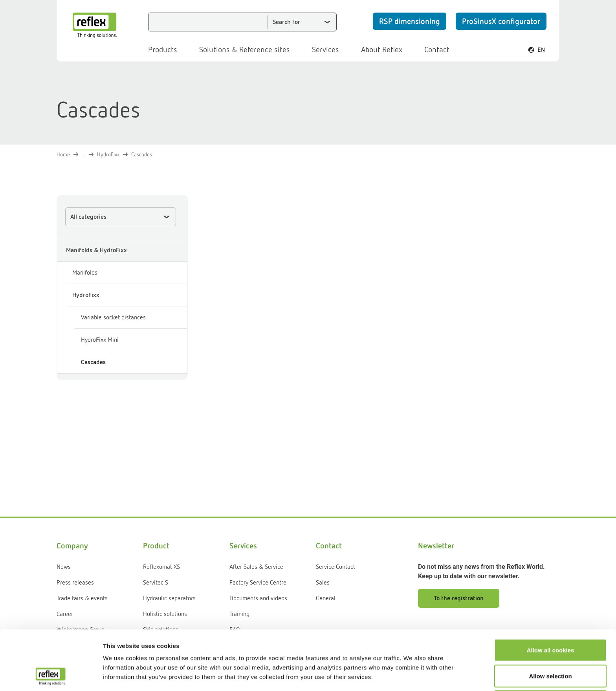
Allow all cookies (551, 594)
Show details (412, 675)
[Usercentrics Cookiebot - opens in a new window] (51, 676)
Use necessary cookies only (550, 646)
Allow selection (550, 620)
